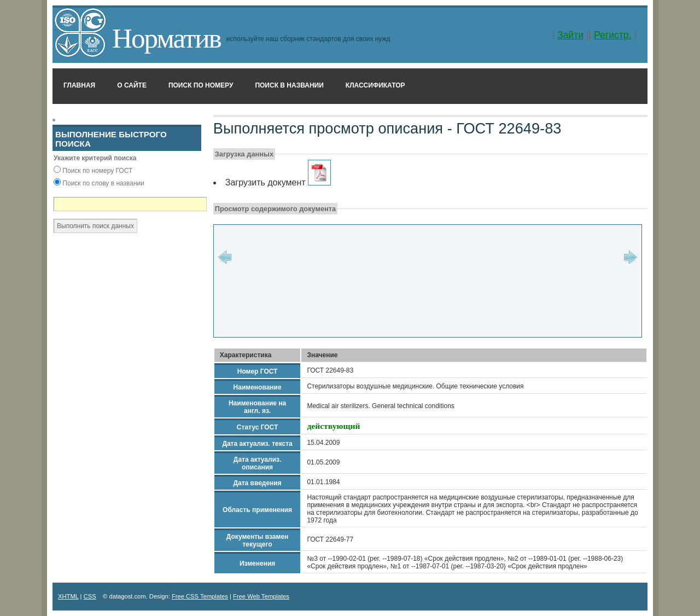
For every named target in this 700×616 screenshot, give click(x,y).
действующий (333, 426)
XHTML (68, 596)
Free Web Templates (261, 596)
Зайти (570, 35)
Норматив (167, 38)
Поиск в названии (289, 85)
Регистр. (613, 35)
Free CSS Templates (200, 596)
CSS (90, 596)
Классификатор (375, 85)
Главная (79, 85)
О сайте (132, 85)
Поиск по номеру (201, 85)
